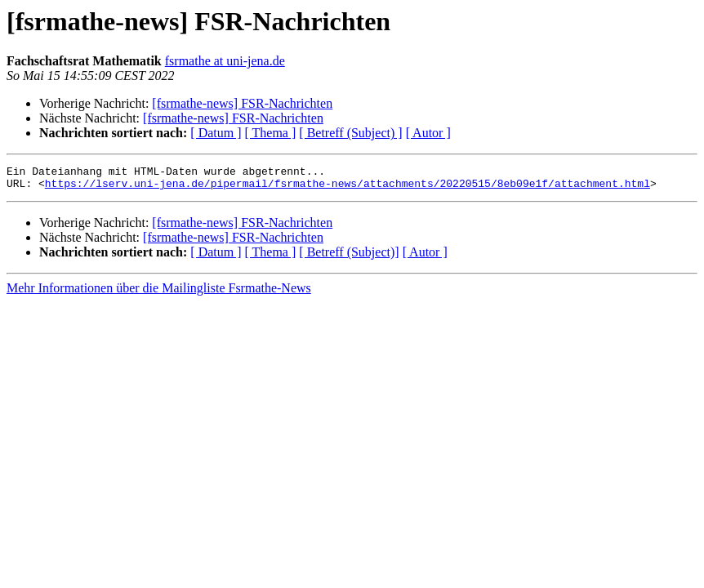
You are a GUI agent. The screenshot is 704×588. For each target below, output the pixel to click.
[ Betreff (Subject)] (349, 257)
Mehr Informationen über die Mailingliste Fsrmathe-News (159, 293)
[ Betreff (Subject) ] (350, 133)
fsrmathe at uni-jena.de (225, 61)
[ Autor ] (428, 133)
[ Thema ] (271, 133)
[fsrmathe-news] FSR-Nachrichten (242, 103)
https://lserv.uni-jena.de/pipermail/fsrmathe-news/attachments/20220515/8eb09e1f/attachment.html (348, 188)
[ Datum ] (216, 133)
